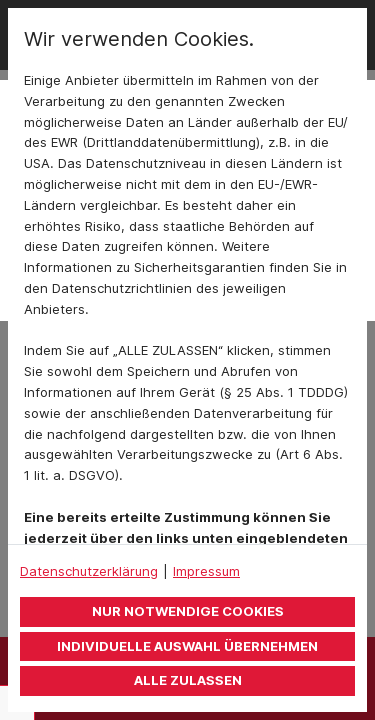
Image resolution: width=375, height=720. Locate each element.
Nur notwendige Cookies (188, 611)
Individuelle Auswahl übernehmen (187, 646)
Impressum (206, 571)
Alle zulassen (188, 680)
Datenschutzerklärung (89, 571)
